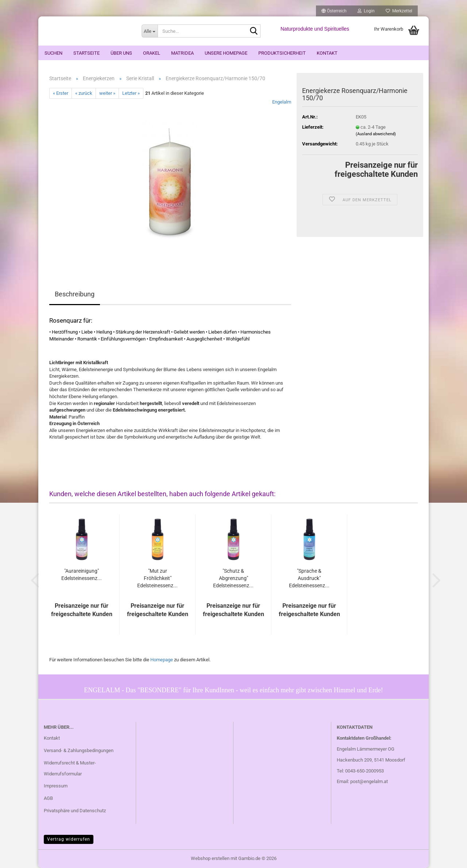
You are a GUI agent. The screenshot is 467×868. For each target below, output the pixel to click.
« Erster (61, 93)
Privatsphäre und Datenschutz (75, 811)
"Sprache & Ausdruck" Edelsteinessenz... (309, 578)
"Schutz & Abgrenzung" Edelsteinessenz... (233, 578)
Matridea (182, 53)
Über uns (121, 53)
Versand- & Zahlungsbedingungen (79, 750)
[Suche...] (150, 31)
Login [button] (366, 11)
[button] (334, 11)
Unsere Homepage (226, 53)
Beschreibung (75, 294)
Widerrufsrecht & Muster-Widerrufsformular (70, 768)
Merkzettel (399, 11)
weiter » (107, 93)
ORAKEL (152, 53)
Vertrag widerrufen (69, 839)
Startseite (86, 53)
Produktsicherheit (282, 53)
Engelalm (282, 102)
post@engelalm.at (369, 781)
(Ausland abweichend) (376, 134)
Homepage (162, 660)
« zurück (84, 93)
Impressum (56, 786)
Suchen (53, 53)
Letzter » (131, 93)
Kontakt (327, 53)
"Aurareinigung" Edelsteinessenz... (82, 575)
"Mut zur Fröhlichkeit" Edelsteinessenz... (157, 578)
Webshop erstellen (210, 858)
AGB (48, 798)
